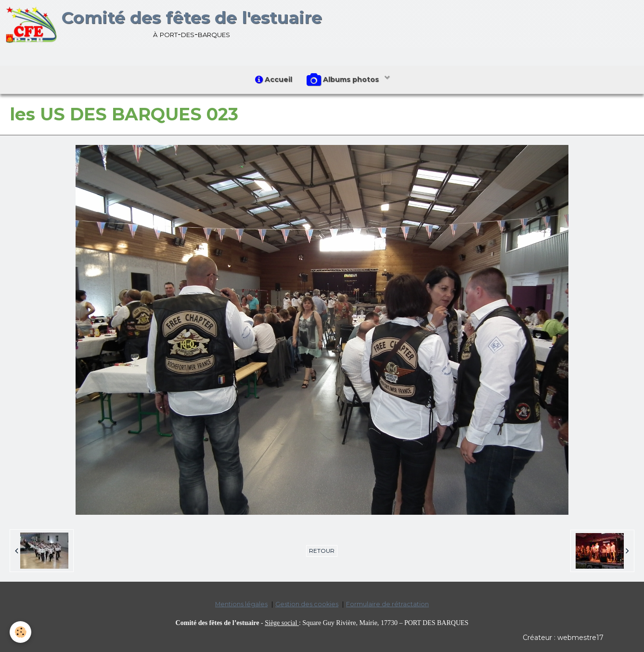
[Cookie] (20, 632)
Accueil (274, 79)
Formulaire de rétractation (387, 604)
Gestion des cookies (307, 604)
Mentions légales (241, 604)
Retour (322, 551)
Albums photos (344, 80)
